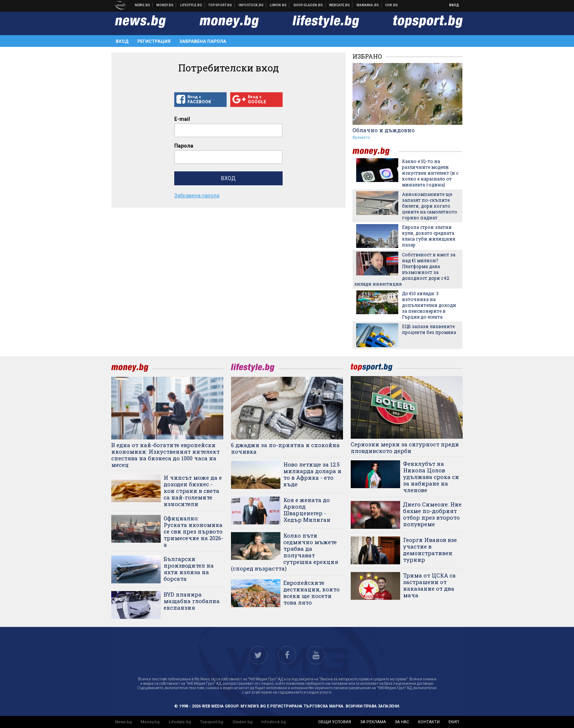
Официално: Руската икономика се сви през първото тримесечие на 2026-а (193, 531)
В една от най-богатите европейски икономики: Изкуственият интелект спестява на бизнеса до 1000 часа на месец (165, 455)
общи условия (335, 722)
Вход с (200, 100)
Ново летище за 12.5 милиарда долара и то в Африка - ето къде (312, 474)
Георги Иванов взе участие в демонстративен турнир (430, 550)
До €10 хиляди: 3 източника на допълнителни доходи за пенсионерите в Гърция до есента (429, 305)
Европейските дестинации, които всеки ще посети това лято (312, 593)
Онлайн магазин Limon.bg (278, 5)
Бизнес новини (165, 5)
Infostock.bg (274, 722)
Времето (361, 138)
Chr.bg (392, 5)
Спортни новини (220, 5)
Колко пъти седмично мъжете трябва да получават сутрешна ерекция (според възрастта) (285, 552)
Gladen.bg (243, 722)
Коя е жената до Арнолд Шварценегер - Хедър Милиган (307, 510)
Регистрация (154, 41)
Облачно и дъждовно (384, 130)
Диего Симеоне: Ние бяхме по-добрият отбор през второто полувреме (432, 514)
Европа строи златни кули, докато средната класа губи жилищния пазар (428, 236)
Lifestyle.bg (180, 722)
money (376, 151)
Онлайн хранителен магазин (308, 5)
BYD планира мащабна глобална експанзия (192, 601)
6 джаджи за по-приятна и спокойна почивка (285, 448)
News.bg (123, 722)
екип (454, 722)
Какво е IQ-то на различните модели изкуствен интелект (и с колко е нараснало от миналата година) (430, 173)
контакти (429, 722)
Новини (143, 5)
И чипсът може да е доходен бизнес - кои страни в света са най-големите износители (193, 491)
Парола (184, 146)
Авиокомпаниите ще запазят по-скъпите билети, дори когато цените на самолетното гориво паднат (430, 206)
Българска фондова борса (251, 5)
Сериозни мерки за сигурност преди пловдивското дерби (405, 447)
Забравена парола (203, 41)
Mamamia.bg (368, 5)
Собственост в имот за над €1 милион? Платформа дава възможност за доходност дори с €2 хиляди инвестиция (405, 269)
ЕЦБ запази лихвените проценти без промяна (429, 329)
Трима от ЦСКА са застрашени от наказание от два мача (429, 585)
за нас (402, 722)
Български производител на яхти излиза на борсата (189, 569)
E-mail (182, 119)
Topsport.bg (212, 722)
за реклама (373, 722)
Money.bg (150, 722)
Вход (454, 5)
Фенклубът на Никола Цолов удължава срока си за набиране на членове (431, 477)
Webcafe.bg (340, 5)
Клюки (191, 5)
